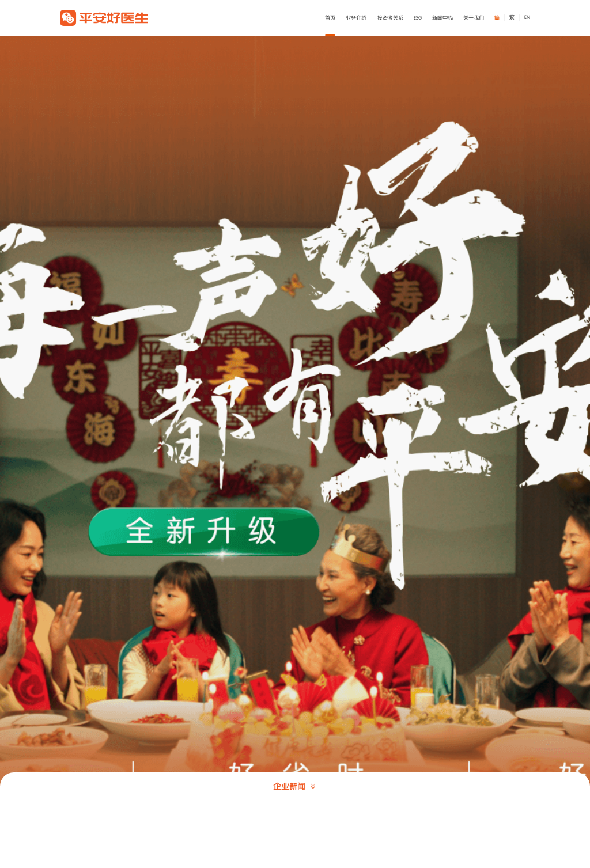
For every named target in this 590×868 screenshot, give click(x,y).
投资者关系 (390, 18)
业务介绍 (356, 18)
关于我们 (474, 18)
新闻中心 (442, 18)
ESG (418, 18)
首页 (330, 18)
